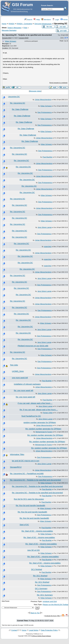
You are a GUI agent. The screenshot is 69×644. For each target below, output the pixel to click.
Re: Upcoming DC (18, 103)
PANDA (11, 24)
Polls (25, 28)
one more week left (20, 378)
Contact (14, 630)
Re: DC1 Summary (45, 595)
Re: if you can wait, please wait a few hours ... (39, 410)
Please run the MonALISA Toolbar (56, 605)
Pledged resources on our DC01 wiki (33, 346)
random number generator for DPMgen (40, 422)
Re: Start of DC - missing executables (37, 531)
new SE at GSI (33, 550)
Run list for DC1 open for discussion (29, 499)
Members (46, 20)
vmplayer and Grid (50, 601)
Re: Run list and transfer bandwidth (30, 506)
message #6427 (7, 38)
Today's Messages (14, 28)
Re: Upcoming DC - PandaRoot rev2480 (27, 474)
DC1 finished (37, 569)
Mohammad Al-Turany (44, 432)
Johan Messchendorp (43, 100)
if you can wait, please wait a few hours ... (35, 403)
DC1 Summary (41, 589)
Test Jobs (14, 365)
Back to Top (35, 613)
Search (28, 20)
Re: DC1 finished (40, 576)
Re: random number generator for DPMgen (43, 429)
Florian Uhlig (48, 413)
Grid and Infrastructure (43, 24)
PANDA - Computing (24, 24)
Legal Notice (34, 630)
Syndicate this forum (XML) (53, 616)
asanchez (48, 246)
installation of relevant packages (27, 384)
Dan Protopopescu (45, 112)
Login (56, 20)
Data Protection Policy (49, 630)
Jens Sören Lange (45, 227)
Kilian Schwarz (11, 41)
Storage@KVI (16, 467)
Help (37, 20)
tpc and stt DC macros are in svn (26, 461)
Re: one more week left (24, 391)
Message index (35, 91)
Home (64, 20)
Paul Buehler (47, 157)
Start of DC (24, 525)
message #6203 (24, 38)
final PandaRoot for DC (31, 416)
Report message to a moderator (58, 83)
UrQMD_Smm (18, 371)
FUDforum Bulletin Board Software (41, 636)
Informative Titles (17, 454)
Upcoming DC (14, 97)
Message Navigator (9, 30)
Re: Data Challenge (20, 109)
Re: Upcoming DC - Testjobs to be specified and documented (27, 35)
